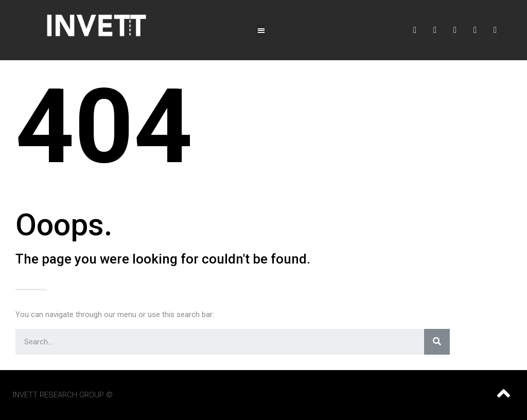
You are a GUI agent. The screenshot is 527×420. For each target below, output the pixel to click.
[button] (261, 30)
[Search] (437, 342)
